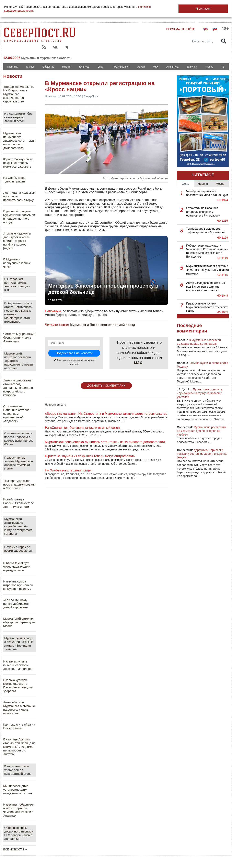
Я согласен (203, 9)
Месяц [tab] (220, 184)
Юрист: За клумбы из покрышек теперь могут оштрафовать (18, 163)
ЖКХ (155, 67)
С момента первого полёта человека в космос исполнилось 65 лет (19, 439)
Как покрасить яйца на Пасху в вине (19, 726)
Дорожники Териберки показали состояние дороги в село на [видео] (202, 454)
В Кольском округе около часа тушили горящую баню (17, 566)
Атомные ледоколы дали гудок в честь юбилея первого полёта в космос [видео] (17, 241)
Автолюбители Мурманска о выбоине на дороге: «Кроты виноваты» (19, 708)
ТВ (223, 67)
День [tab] (186, 184)
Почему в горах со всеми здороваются (18, 549)
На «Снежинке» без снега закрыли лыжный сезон (18, 117)
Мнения (67, 67)
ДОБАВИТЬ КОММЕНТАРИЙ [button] (106, 386)
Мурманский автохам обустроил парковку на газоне (19, 622)
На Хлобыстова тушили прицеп (14, 179)
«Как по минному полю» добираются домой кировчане (17, 604)
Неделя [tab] (203, 184)
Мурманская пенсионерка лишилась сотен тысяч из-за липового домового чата (19, 141)
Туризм (209, 67)
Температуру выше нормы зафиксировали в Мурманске (19, 484)
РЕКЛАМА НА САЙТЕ (181, 29)
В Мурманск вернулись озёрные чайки (17, 263)
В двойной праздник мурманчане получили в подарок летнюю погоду (19, 217)
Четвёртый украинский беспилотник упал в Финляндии (19, 337)
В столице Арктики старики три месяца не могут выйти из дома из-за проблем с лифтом (19, 747)
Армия (141, 67)
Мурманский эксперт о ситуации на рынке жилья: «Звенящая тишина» (19, 644)
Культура (84, 67)
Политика (13, 67)
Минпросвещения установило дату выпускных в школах (18, 790)
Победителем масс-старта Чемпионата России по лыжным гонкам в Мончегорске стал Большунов (18, 312)
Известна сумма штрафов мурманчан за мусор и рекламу (18, 585)
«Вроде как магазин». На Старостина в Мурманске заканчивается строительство (19, 94)
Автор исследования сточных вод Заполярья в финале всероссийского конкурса (18, 388)
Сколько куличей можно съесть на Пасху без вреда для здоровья (18, 685)
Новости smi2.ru (56, 405)
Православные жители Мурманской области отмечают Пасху (19, 463)
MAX (138, 363)
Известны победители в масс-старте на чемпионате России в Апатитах (19, 810)
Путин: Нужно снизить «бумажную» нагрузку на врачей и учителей (199, 393)
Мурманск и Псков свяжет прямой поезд (102, 325)
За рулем (192, 67)
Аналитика (172, 67)
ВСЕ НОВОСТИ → (15, 849)
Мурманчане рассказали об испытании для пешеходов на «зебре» (201, 431)
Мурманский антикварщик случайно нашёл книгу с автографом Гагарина (18, 526)
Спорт (101, 67)
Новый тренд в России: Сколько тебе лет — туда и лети (19, 503)
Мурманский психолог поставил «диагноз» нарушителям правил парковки (19, 361)
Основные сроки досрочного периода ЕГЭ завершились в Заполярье (19, 833)
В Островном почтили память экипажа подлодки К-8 (17, 284)
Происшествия (121, 67)
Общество (48, 67)
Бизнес (30, 67)
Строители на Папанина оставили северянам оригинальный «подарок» (17, 414)
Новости (13, 76)
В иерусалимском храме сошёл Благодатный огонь (18, 770)
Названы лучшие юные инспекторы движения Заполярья (18, 665)
